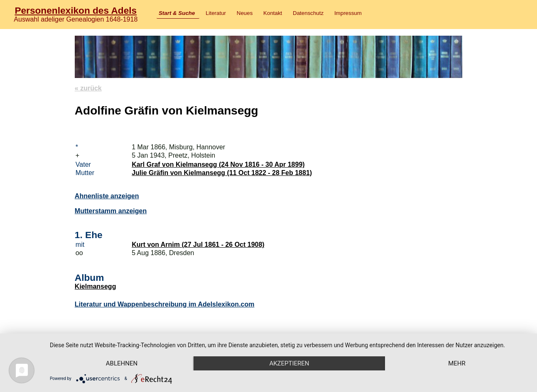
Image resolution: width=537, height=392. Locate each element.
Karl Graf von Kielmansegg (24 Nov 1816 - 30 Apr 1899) (218, 164)
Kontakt (273, 13)
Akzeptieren (289, 363)
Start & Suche (177, 13)
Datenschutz (308, 13)
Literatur (216, 13)
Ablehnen (122, 363)
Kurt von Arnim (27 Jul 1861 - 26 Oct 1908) (198, 245)
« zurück (88, 88)
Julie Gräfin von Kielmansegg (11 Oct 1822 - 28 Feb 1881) (222, 173)
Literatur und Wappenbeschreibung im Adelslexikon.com (165, 304)
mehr (457, 363)
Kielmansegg (96, 286)
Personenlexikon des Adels (76, 10)
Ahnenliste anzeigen (107, 196)
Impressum (348, 13)
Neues (245, 13)
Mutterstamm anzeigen (111, 211)
